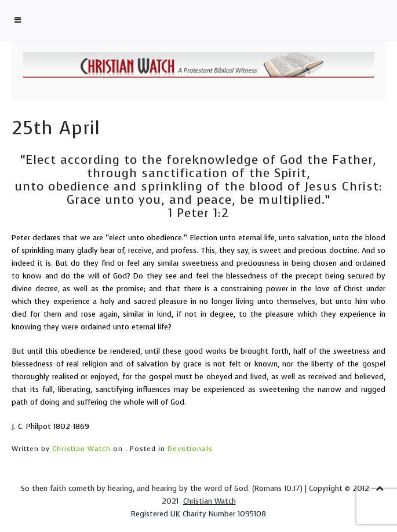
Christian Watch (81, 449)
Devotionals (190, 449)
